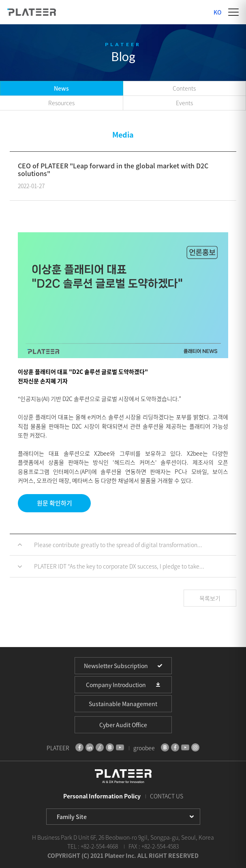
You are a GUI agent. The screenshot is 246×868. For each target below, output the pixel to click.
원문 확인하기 (55, 503)
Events (184, 103)
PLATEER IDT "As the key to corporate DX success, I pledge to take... (119, 566)
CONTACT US (167, 796)
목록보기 (210, 598)
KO (218, 12)
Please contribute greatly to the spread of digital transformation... (118, 545)
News (61, 88)
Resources (61, 103)
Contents (184, 88)
